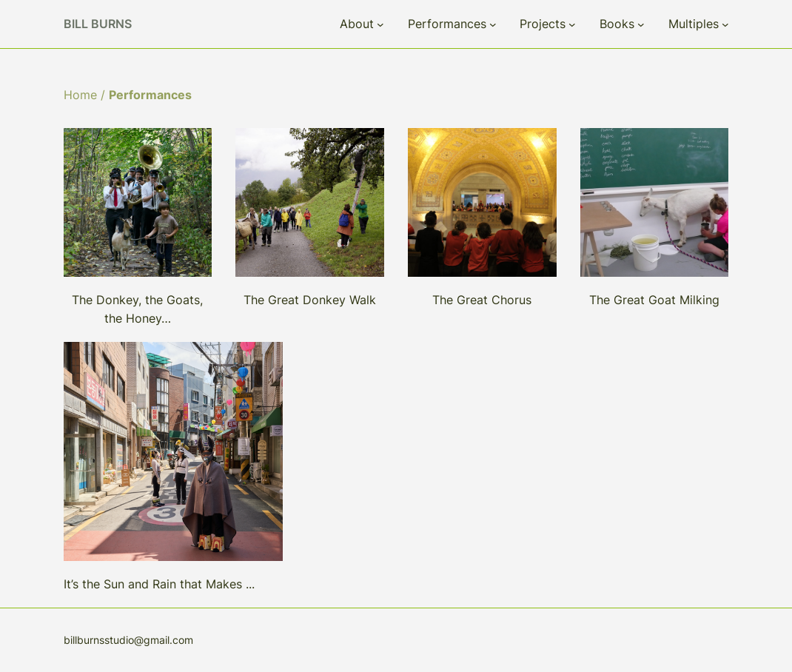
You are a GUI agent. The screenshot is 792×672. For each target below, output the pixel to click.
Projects (543, 24)
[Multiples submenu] (725, 24)
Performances (447, 24)
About (357, 24)
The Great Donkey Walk (310, 300)
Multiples (694, 24)
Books (617, 24)
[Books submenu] (641, 24)
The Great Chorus (482, 300)
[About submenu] (380, 24)
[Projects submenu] (572, 24)
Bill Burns (98, 24)
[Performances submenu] (493, 24)
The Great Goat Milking (654, 300)
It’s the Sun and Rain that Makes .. (158, 584)
